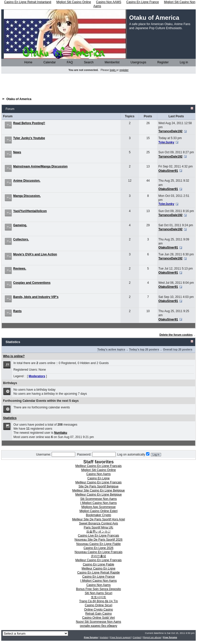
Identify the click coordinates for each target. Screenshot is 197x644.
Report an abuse (152, 637)
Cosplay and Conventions (32, 283)
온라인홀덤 (98, 556)
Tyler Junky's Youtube (29, 138)
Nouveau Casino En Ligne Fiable (98, 544)
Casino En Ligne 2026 (98, 548)
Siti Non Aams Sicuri (99, 593)
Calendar (48, 62)
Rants (17, 311)
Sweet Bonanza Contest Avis (98, 523)
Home (27, 62)
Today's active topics (111, 349)
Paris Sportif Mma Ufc (99, 527)
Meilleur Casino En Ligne (98, 569)
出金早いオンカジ (98, 532)
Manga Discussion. (27, 196)
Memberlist (110, 62)
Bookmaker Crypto (98, 515)
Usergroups (137, 62)
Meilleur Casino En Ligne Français (99, 466)
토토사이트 (98, 597)
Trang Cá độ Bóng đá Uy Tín (98, 601)
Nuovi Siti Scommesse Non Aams (99, 622)
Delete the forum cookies (176, 335)
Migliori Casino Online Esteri (99, 511)
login (113, 70)
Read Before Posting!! (29, 123)
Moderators (37, 376)
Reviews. (20, 269)
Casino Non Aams (98, 474)
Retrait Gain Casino (99, 614)
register (124, 70)
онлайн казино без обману (98, 626)
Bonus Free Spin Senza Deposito (98, 589)
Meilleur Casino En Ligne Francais (99, 482)
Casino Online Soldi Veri (98, 618)
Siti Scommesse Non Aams (99, 499)
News (17, 152)
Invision (104, 637)
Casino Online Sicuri (99, 605)
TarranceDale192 (171, 131)
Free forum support (121, 637)
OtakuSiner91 (168, 171)
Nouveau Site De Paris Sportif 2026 (98, 540)
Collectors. (21, 239)
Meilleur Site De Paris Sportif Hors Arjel (99, 519)
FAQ (68, 62)
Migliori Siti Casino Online (99, 470)
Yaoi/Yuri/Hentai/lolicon (30, 211)
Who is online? (14, 356)
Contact (137, 637)
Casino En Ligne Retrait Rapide (98, 573)
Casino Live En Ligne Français (99, 536)
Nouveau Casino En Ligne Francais (99, 552)
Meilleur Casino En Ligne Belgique (98, 495)
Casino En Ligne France (99, 577)
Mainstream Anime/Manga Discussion (40, 166)
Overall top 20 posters (178, 349)
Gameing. (20, 225)
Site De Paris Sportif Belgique (98, 486)
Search (87, 62)
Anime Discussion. (27, 181)
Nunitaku (61, 433)
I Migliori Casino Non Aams (98, 503)
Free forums (91, 637)
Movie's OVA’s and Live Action (35, 254)
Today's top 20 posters (144, 349)
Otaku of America (19, 99)
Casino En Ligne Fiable (98, 564)
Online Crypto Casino (98, 610)
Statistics (10, 418)
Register (161, 62)
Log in (182, 62)
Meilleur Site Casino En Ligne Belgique (98, 490)
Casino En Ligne (98, 478)
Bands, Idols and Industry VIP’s (36, 297)
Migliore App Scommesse (98, 507)
